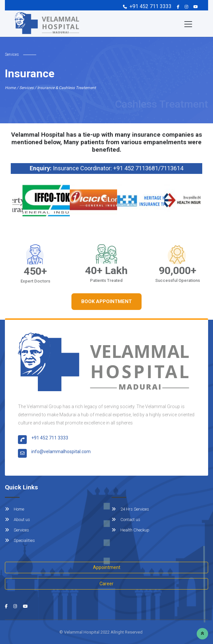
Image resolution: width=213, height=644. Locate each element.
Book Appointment (106, 301)
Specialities (20, 540)
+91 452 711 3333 (151, 6)
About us (17, 520)
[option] (46, 200)
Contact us (126, 520)
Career (106, 584)
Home (15, 509)
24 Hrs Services (130, 509)
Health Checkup (130, 530)
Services (17, 530)
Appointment (107, 567)
